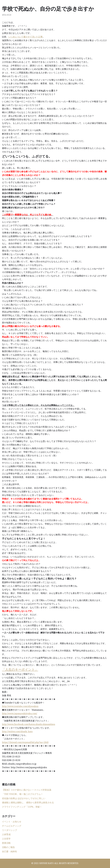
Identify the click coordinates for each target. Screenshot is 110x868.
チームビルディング (12, 826)
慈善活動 (6, 843)
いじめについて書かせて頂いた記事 (26, 37)
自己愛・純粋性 (9, 851)
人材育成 (6, 834)
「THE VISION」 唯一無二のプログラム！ (22, 794)
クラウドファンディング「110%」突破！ (22, 807)
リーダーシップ (9, 830)
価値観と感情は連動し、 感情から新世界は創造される (28, 802)
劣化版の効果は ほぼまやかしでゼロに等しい (24, 798)
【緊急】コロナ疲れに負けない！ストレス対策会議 (27, 790)
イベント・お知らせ (12, 822)
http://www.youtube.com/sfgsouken (20, 706)
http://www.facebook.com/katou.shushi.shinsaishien (29, 724)
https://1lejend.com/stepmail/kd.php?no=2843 (25, 742)
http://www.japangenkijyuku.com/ (20, 713)
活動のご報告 (8, 847)
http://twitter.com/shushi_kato (17, 731)
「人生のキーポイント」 (20, 669)
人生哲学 (6, 839)
